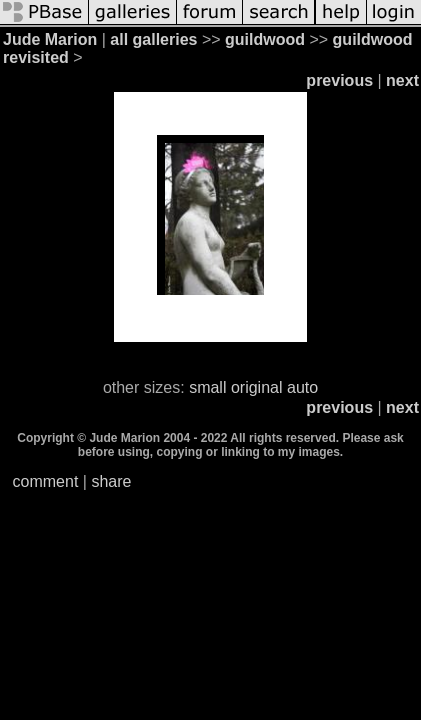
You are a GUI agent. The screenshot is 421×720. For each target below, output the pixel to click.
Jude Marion (50, 39)
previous (339, 80)
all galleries (153, 39)
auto (302, 387)
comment (46, 481)
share (111, 481)
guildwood (265, 39)
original (257, 387)
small (207, 387)
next (402, 80)
